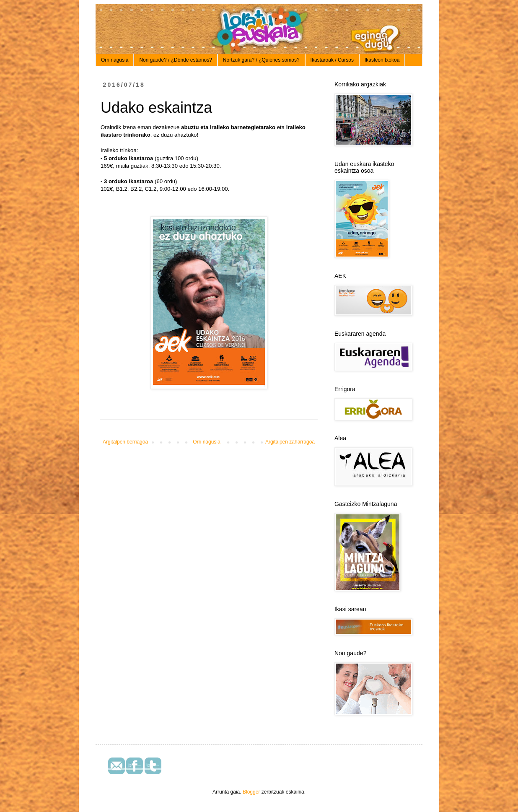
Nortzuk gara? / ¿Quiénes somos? (261, 60)
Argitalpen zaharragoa (290, 442)
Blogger (251, 792)
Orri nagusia (115, 60)
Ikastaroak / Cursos (332, 60)
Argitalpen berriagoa (125, 442)
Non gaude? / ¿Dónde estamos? (175, 60)
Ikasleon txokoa (382, 60)
